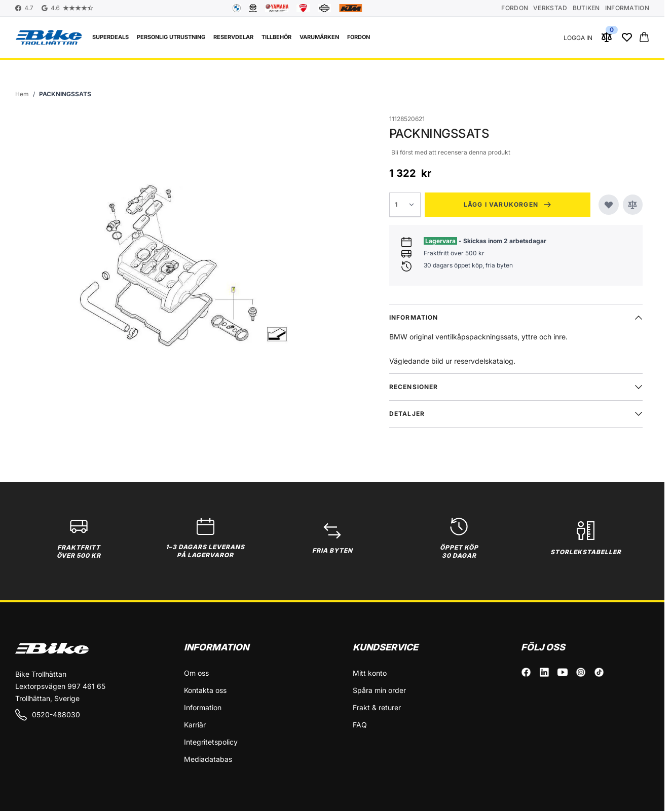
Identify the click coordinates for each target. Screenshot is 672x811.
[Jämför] (633, 205)
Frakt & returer (377, 707)
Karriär (195, 725)
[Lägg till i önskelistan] (608, 205)
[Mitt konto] (578, 37)
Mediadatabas (208, 759)
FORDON (359, 37)
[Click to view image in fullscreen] (174, 265)
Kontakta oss (205, 690)
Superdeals (110, 37)
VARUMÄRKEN (319, 37)
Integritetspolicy (211, 742)
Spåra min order (379, 690)
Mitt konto (370, 673)
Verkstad (550, 8)
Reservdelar (233, 37)
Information (627, 8)
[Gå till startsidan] (22, 94)
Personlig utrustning (171, 37)
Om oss (196, 673)
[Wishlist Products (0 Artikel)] (627, 37)
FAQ (360, 725)
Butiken (586, 8)
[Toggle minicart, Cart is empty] (644, 37)
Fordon (515, 8)
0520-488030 (48, 715)
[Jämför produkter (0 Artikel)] (607, 37)
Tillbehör (276, 37)
